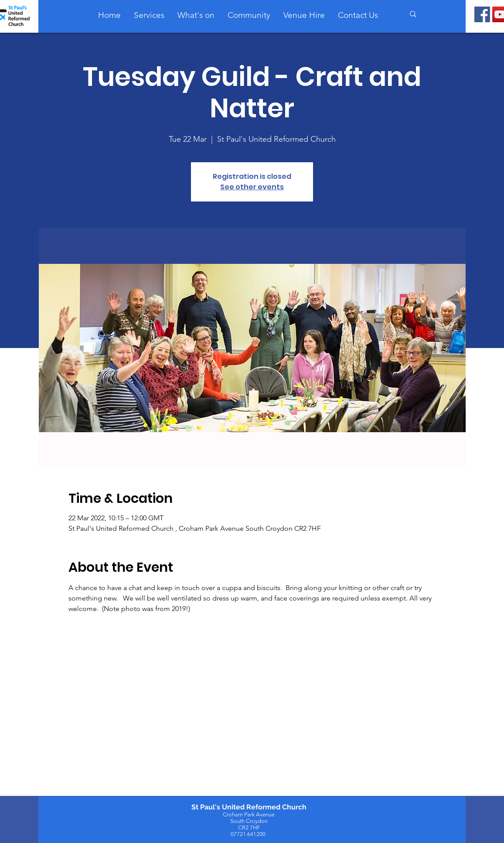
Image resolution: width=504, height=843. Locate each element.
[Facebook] (482, 14)
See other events (252, 187)
